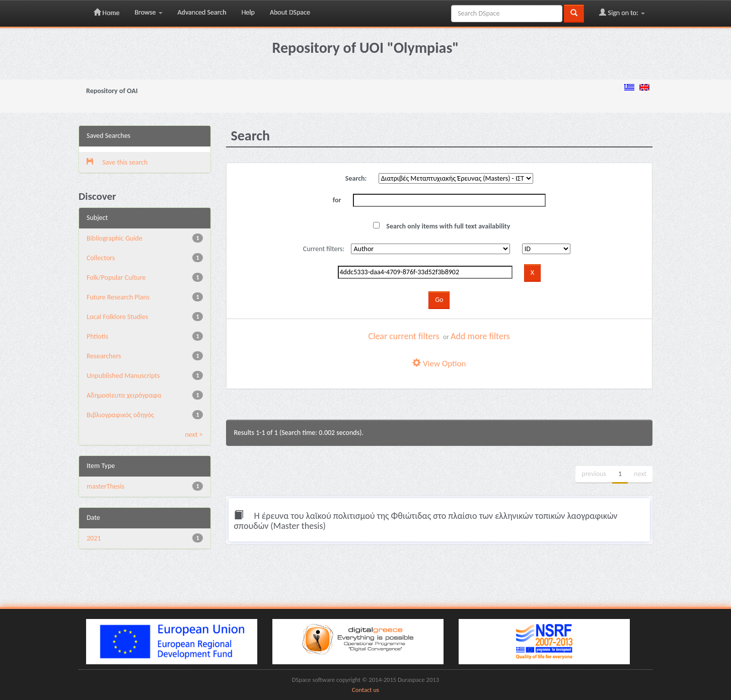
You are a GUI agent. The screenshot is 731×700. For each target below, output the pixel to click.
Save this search (117, 162)
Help (248, 12)
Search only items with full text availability (442, 226)
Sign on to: (622, 13)
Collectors (101, 258)
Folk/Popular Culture (116, 278)
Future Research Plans (118, 297)
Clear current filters (404, 336)
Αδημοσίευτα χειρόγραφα (124, 395)
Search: (356, 178)
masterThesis (105, 486)
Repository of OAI (112, 91)
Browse (148, 12)
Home (106, 13)
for (337, 200)
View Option (439, 364)
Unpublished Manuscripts (123, 376)
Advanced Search (202, 12)
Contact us (365, 690)
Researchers (104, 356)
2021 (94, 538)
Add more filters (480, 336)
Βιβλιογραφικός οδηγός (120, 415)
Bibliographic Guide (115, 238)
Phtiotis (97, 336)
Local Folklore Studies (117, 317)
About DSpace (290, 12)
